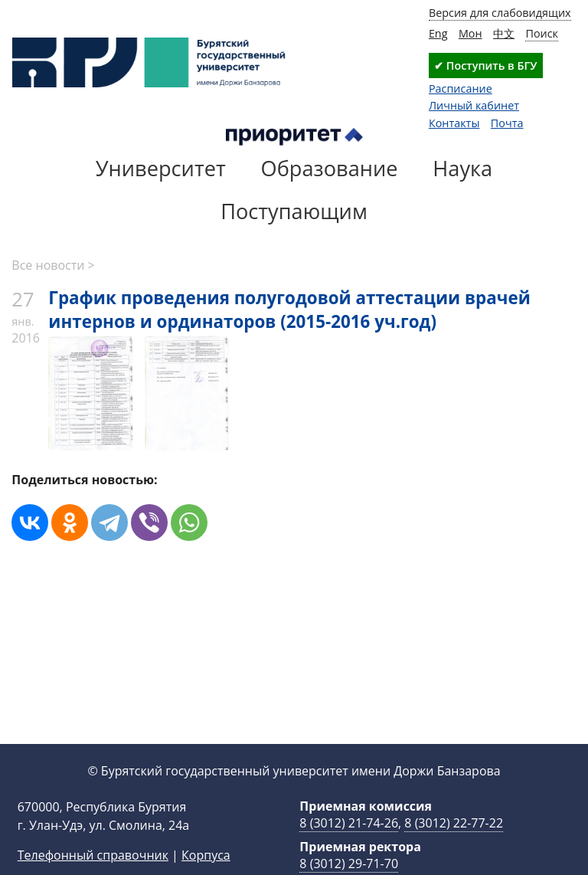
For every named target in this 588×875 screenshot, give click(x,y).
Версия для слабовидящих (500, 13)
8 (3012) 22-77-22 (454, 847)
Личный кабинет (474, 105)
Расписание (461, 88)
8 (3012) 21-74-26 (349, 847)
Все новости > (53, 265)
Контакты (454, 123)
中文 (504, 33)
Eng (438, 33)
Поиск (542, 33)
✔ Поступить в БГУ (485, 66)
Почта (507, 123)
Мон (470, 33)
